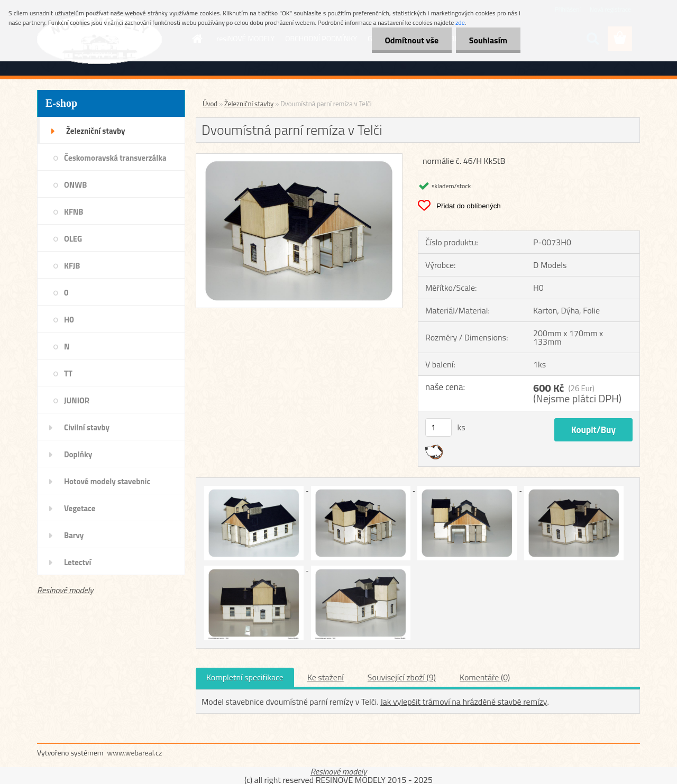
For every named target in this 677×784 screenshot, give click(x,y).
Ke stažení (326, 677)
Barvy (74, 535)
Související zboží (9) (402, 677)
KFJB (72, 266)
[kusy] (438, 427)
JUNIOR (77, 400)
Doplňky (78, 454)
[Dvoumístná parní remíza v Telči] (299, 158)
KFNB (74, 212)
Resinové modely (65, 590)
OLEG (73, 239)
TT (68, 373)
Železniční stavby (95, 131)
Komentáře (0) (485, 677)
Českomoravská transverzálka (115, 158)
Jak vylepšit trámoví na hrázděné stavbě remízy (464, 702)
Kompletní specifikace (245, 677)
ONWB (75, 185)
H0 (69, 320)
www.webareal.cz (135, 753)
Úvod (210, 104)
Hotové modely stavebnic (107, 481)
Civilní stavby (87, 427)
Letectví (77, 562)
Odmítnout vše (411, 40)
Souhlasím (488, 40)
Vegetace (80, 508)
